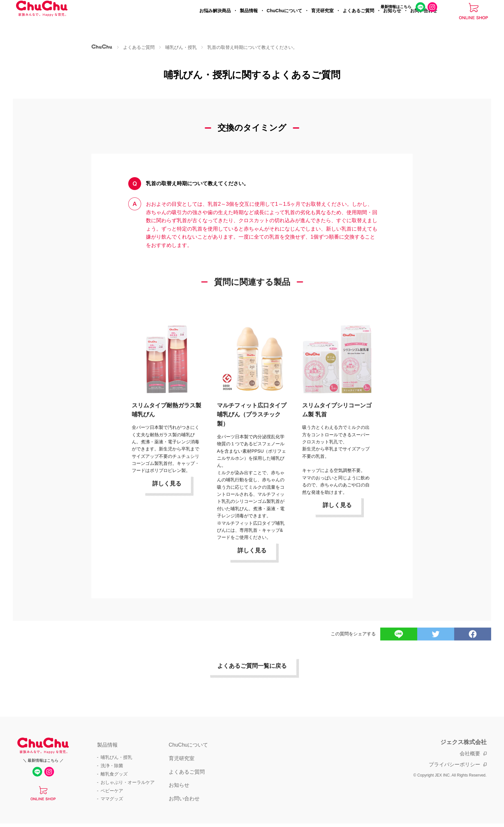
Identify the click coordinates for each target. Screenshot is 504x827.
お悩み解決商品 (215, 21)
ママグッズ (112, 799)
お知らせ (392, 21)
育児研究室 (322, 21)
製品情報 (249, 21)
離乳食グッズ (114, 774)
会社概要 (470, 754)
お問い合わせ (424, 21)
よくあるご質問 (358, 21)
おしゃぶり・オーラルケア (128, 782)
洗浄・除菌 (112, 766)
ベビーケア (112, 791)
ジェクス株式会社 (464, 742)
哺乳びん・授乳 (116, 757)
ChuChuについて (284, 21)
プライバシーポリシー (455, 764)
